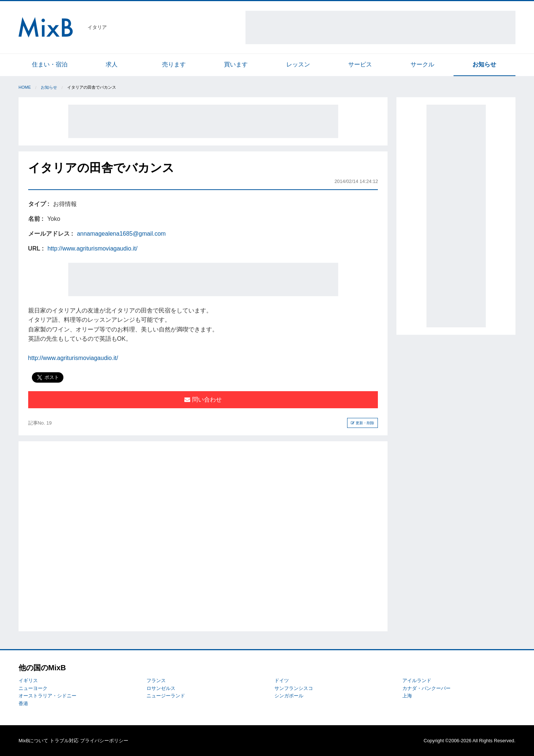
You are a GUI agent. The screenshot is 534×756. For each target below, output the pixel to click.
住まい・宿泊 (50, 64)
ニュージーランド (166, 696)
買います (236, 64)
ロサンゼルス (161, 688)
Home (25, 87)
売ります (174, 64)
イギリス (28, 680)
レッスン (298, 64)
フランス (156, 680)
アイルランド (417, 680)
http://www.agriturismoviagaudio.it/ (93, 248)
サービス (360, 64)
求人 (112, 64)
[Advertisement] (380, 27)
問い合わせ (203, 400)
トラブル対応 (64, 741)
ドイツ (282, 680)
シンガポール (289, 696)
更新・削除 (362, 423)
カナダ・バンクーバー (426, 688)
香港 (23, 703)
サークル (422, 64)
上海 (407, 696)
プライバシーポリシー (104, 741)
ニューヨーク (33, 688)
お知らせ (484, 64)
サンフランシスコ (294, 688)
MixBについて (33, 741)
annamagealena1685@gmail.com (121, 234)
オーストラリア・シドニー (47, 696)
